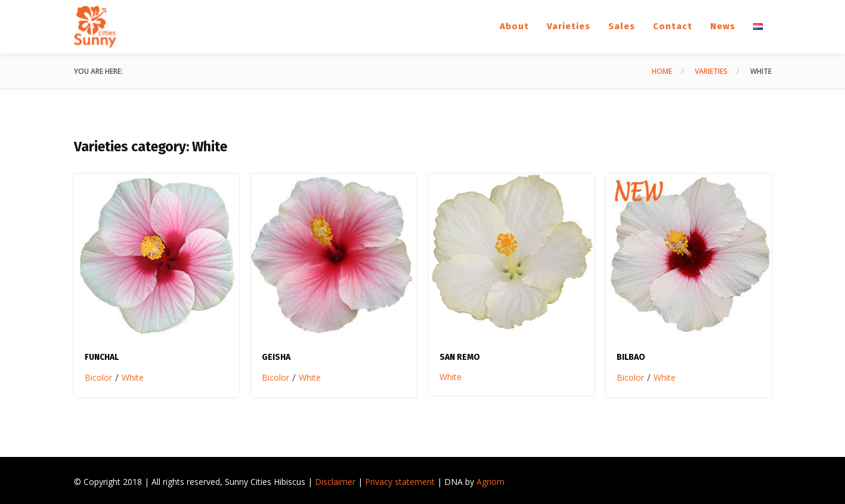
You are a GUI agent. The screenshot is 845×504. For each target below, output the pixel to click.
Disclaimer (335, 482)
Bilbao (631, 357)
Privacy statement (400, 482)
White (133, 377)
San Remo (460, 357)
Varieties (711, 71)
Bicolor (98, 377)
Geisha (276, 357)
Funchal (102, 357)
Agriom (490, 482)
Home (662, 71)
